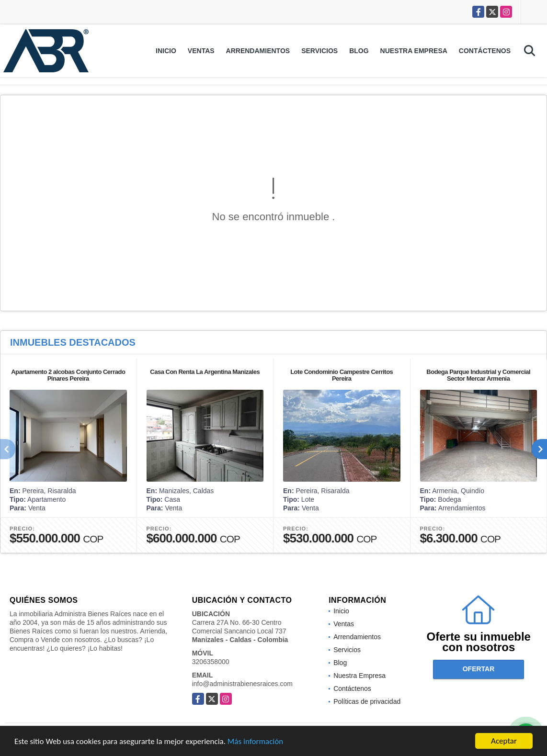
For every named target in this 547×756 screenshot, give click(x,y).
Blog (359, 51)
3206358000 (211, 662)
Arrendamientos (258, 51)
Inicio (166, 51)
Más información (255, 741)
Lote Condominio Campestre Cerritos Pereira (342, 375)
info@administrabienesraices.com (242, 684)
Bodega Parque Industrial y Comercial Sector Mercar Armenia (478, 375)
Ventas (201, 51)
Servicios (319, 51)
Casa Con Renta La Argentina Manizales (205, 372)
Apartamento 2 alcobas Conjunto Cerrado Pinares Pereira (68, 375)
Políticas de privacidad (367, 701)
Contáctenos (485, 51)
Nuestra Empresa (414, 51)
